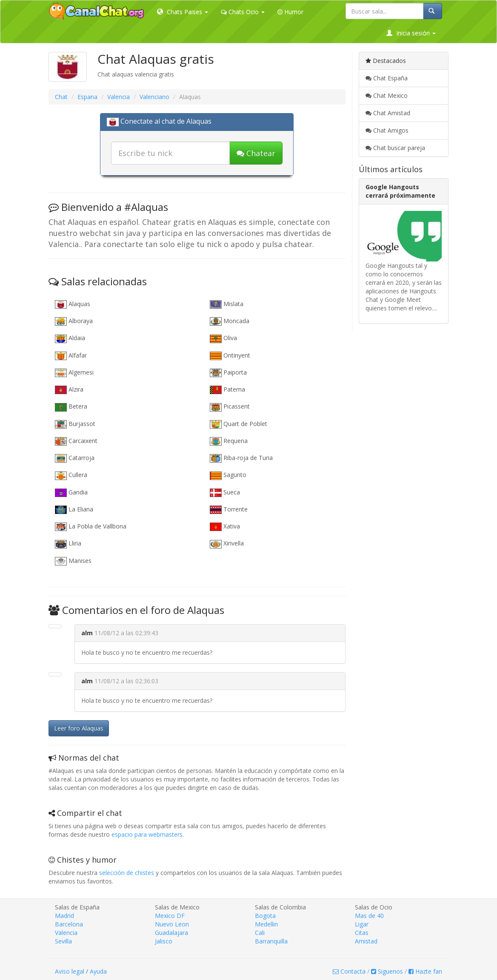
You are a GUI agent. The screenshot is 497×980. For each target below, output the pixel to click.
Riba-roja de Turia (241, 458)
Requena (229, 441)
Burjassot (75, 424)
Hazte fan (425, 971)
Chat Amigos (387, 130)
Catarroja (75, 458)
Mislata (227, 304)
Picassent (230, 407)
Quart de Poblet (239, 424)
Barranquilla (271, 941)
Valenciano (154, 97)
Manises (73, 561)
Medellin (266, 924)
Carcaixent (76, 441)
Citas (362, 933)
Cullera (71, 475)
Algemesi (74, 373)
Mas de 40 (369, 916)
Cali (260, 933)
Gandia (71, 493)
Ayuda (98, 971)
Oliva (223, 338)
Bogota (265, 916)
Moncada (230, 321)
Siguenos (387, 971)
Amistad (366, 941)
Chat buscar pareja (395, 148)
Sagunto (228, 475)
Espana (87, 97)
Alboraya (74, 321)
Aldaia (70, 338)
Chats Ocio (243, 12)
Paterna (227, 390)
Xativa (225, 527)
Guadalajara (171, 933)
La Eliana (74, 510)
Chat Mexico (387, 95)
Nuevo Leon (172, 924)
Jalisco (164, 941)
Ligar (362, 924)
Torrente (229, 510)
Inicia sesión (411, 33)
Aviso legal (70, 971)
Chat (61, 97)
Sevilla (63, 941)
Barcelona (69, 924)
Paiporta (228, 373)
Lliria (68, 544)
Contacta (349, 971)
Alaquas (73, 304)
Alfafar (71, 356)
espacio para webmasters (147, 834)
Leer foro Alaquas (79, 728)
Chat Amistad (388, 113)
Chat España (387, 78)
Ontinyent (230, 356)
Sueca (225, 493)
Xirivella (227, 544)
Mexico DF (170, 916)
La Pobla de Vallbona (91, 527)
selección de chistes (127, 873)
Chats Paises (183, 12)
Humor (290, 12)
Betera (71, 407)
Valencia (119, 97)
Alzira (69, 390)
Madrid (64, 916)
